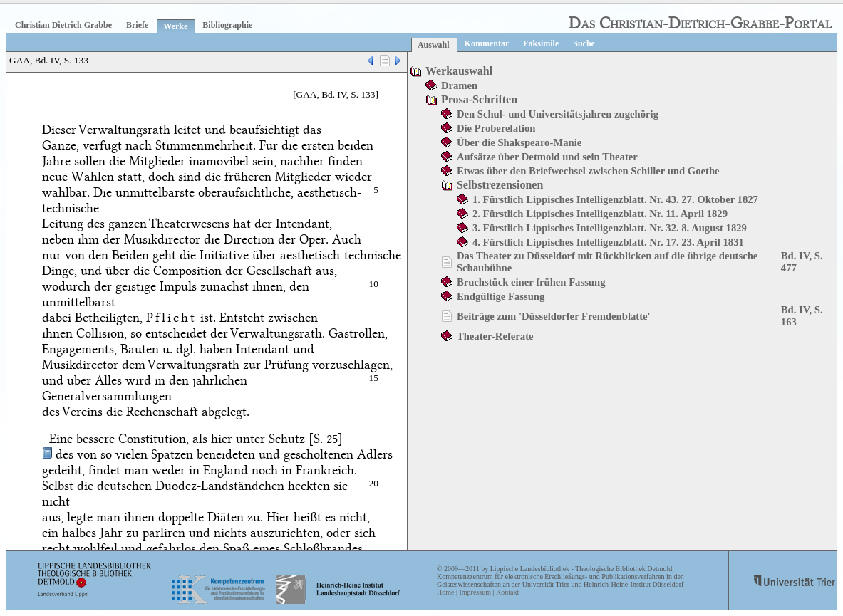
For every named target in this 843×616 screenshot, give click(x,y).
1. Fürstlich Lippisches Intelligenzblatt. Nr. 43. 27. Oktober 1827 (615, 199)
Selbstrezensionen (500, 185)
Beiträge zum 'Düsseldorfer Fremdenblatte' (554, 316)
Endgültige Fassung (501, 296)
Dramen (459, 85)
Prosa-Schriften (479, 99)
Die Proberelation (496, 128)
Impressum (475, 592)
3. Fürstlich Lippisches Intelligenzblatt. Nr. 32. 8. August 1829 (610, 228)
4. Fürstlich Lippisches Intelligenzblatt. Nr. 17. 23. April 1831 (608, 242)
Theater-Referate (495, 336)
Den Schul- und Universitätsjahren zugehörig (558, 114)
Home (445, 592)
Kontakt (507, 592)
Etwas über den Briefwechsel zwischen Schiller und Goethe (588, 171)
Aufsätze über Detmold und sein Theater (547, 157)
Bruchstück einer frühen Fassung (531, 282)
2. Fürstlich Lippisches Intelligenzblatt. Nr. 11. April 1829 (600, 214)
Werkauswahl (459, 71)
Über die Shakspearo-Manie (519, 142)
